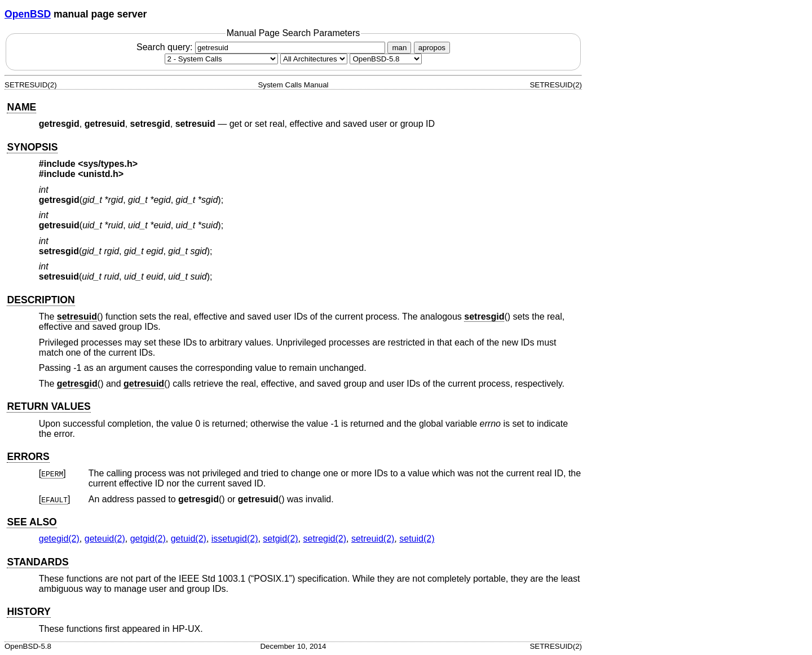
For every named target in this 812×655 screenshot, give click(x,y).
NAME (21, 107)
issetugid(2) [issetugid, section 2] (235, 539)
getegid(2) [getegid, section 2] (59, 539)
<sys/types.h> (108, 164)
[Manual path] (386, 59)
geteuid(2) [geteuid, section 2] (105, 539)
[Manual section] (221, 59)
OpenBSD (28, 14)
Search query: (262, 47)
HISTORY (28, 612)
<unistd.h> (101, 174)
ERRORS (28, 457)
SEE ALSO (32, 522)
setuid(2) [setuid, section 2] (417, 539)
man (399, 48)
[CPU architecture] (314, 59)
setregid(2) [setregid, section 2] (325, 539)
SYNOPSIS (32, 147)
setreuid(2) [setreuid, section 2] (373, 539)
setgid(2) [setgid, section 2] (280, 539)
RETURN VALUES (48, 406)
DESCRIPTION (41, 300)
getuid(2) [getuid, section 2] (189, 539)
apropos (432, 48)
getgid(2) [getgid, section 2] (148, 539)
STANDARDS (37, 562)
